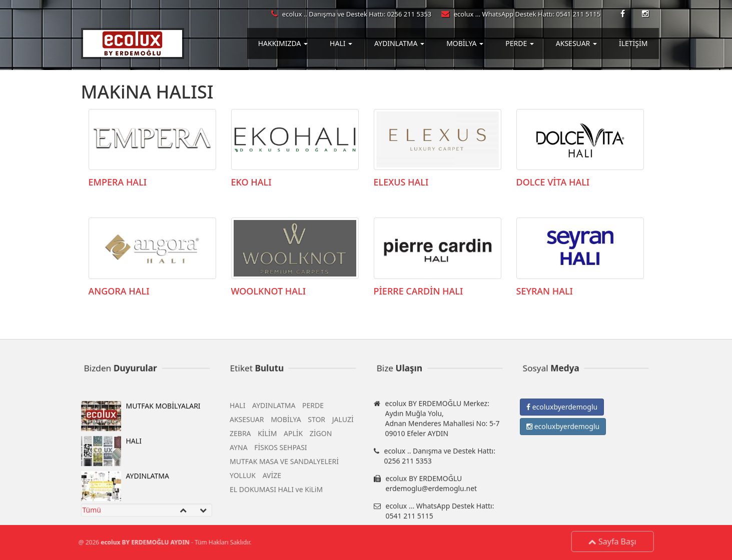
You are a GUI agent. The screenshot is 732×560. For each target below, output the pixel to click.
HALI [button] (341, 43)
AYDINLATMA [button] (399, 43)
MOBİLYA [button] (465, 43)
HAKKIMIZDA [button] (283, 43)
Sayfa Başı (615, 541)
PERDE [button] (520, 43)
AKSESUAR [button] (576, 43)
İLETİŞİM (633, 43)
